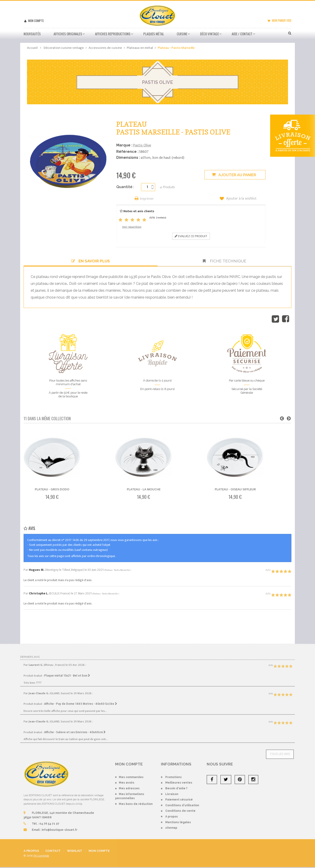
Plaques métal (154, 34)
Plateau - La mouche (144, 489)
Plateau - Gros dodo (52, 489)
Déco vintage (209, 34)
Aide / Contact (242, 34)
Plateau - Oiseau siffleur (235, 489)
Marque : (124, 145)
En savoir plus (91, 261)
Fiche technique (225, 261)
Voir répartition (132, 227)
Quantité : (125, 187)
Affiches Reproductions (113, 34)
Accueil (32, 48)
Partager (286, 319)
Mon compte (36, 21)
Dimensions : (128, 158)
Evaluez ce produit (191, 236)
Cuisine (182, 34)
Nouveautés (32, 34)
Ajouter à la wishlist (241, 199)
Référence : (127, 152)
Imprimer (147, 199)
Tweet (275, 319)
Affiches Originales (68, 34)
